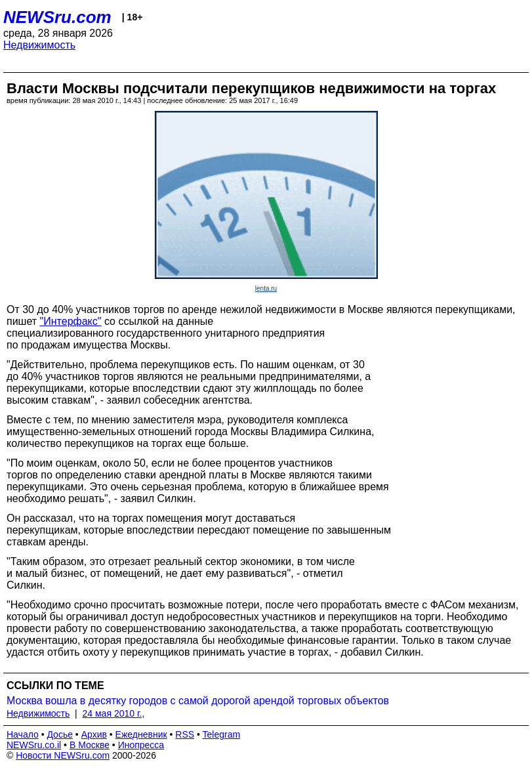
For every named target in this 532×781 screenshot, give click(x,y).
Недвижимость (39, 45)
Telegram (222, 734)
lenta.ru (266, 288)
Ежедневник (141, 734)
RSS (185, 734)
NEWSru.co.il (34, 745)
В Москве (90, 745)
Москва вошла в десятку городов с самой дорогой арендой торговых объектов (198, 701)
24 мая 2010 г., (114, 713)
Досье (60, 734)
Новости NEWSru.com (63, 755)
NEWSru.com (57, 17)
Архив (94, 734)
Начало (23, 734)
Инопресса (141, 745)
